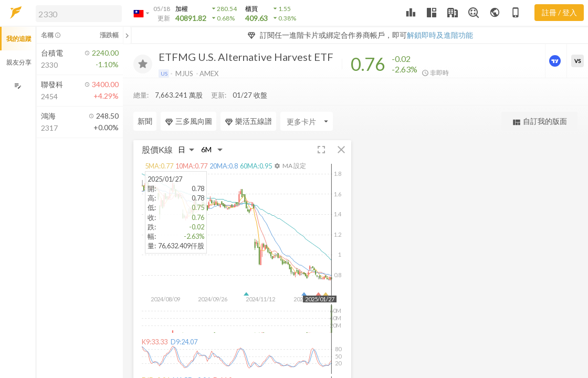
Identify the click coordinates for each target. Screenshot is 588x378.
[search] (79, 14)
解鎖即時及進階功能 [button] (440, 35)
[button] (77, 13)
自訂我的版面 (539, 122)
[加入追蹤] (143, 64)
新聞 (145, 121)
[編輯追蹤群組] (18, 86)
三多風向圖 (188, 121)
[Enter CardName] (307, 121)
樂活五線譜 (248, 121)
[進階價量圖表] (556, 61)
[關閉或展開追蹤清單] (127, 35)
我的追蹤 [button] (19, 39)
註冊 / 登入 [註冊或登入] (559, 12)
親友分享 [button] (19, 62)
